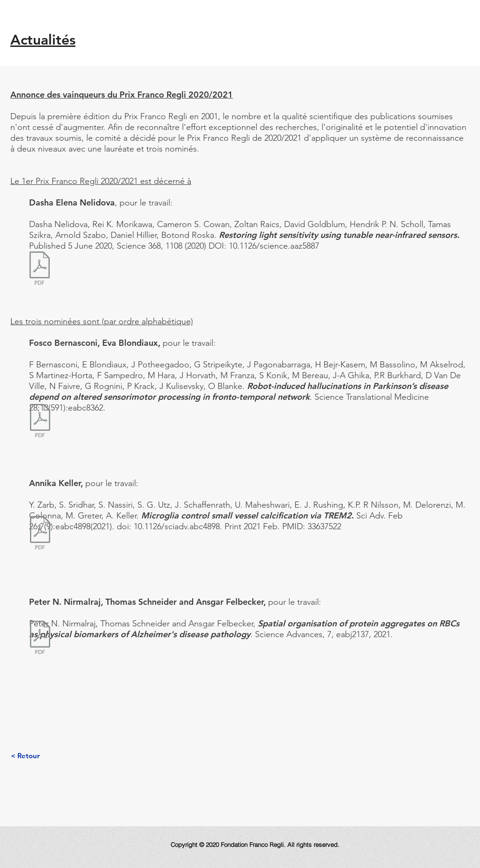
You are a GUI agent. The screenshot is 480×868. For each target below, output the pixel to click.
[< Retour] (25, 756)
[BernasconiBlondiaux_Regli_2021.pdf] (40, 422)
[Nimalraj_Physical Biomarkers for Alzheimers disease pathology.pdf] (40, 639)
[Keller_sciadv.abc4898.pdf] (40, 534)
